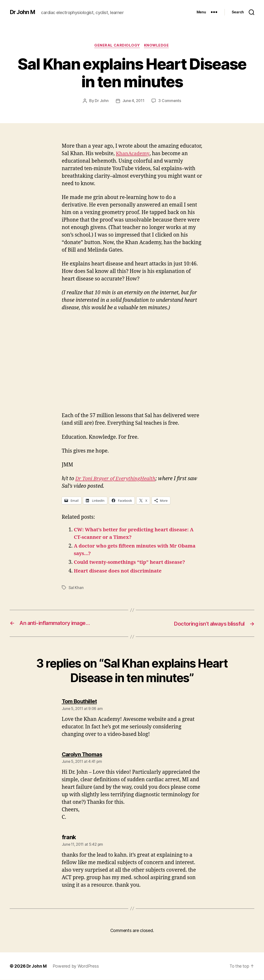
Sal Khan (76, 588)
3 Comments (170, 101)
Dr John (101, 101)
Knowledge (157, 46)
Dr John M (23, 12)
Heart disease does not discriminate (120, 571)
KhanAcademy (133, 154)
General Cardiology (117, 46)
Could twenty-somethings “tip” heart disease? (132, 562)
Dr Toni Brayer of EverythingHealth (117, 479)
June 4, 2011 (133, 101)
